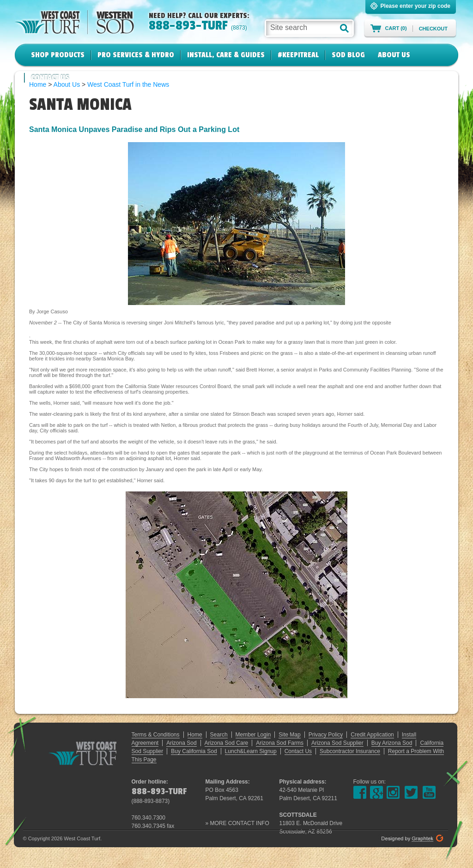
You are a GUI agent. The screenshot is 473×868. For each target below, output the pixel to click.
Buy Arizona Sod (392, 743)
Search (219, 735)
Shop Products (58, 55)
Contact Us (50, 78)
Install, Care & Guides (226, 55)
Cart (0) (396, 28)
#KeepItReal (298, 55)
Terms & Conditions (156, 735)
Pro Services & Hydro (136, 55)
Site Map (289, 735)
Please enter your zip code (415, 6)
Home (195, 735)
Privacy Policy (326, 735)
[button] (345, 28)
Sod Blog (348, 55)
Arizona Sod (181, 743)
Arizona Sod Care (227, 743)
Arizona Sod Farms (280, 743)
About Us (394, 55)
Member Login (253, 735)
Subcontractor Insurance (350, 751)
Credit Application (372, 735)
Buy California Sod (194, 751)
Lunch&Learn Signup (251, 751)
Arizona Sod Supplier (337, 743)
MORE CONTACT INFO (240, 823)
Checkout (433, 29)
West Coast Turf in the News (128, 84)
